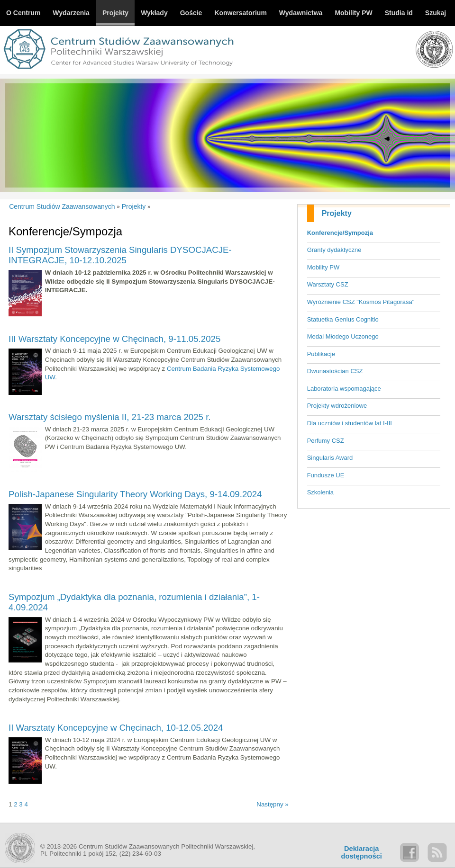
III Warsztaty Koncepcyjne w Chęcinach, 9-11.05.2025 (114, 339)
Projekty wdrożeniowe (337, 406)
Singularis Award (330, 458)
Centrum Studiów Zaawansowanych (62, 206)
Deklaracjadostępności (362, 852)
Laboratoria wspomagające (344, 389)
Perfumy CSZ (326, 441)
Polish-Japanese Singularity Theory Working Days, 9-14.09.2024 (135, 494)
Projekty (337, 213)
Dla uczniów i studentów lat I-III (350, 423)
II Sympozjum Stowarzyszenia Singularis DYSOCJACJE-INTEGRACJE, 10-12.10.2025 (120, 255)
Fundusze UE (326, 475)
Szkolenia (320, 492)
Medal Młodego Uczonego (343, 336)
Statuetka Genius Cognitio (343, 319)
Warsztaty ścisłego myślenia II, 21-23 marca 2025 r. (110, 417)
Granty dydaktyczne (334, 250)
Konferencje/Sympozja (340, 233)
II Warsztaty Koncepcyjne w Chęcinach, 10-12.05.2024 (116, 728)
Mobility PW (323, 267)
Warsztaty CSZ (328, 284)
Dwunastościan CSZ (335, 371)
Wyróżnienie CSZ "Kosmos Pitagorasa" (361, 302)
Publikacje (321, 354)
